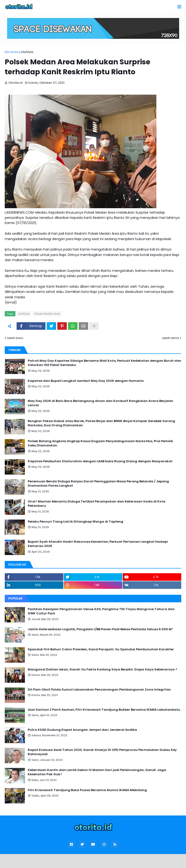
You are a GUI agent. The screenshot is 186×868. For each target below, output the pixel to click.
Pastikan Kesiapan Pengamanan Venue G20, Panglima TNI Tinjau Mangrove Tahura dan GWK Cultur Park (101, 611)
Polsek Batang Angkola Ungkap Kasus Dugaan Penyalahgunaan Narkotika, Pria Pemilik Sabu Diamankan (100, 443)
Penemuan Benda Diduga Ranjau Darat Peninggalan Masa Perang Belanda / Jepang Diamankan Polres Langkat (98, 484)
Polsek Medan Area (47, 314)
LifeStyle (27, 52)
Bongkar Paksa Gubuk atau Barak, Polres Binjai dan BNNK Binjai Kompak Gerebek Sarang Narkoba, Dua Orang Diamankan (101, 423)
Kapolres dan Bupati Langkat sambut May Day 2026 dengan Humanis (86, 381)
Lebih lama (170, 338)
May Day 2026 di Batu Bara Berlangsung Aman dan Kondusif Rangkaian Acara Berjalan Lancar (100, 403)
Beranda (11, 52)
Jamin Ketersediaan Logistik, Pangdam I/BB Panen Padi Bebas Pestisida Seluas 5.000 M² (100, 629)
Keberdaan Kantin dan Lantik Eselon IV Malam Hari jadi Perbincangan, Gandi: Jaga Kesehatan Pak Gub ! (97, 772)
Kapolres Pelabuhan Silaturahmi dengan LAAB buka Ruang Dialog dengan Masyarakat (100, 461)
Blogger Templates (102, 860)
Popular (15, 598)
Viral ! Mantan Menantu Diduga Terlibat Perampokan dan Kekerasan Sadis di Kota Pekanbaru (97, 504)
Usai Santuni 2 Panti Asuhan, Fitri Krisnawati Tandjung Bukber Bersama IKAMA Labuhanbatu (104, 710)
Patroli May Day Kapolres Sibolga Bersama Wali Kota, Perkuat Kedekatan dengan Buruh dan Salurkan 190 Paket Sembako (104, 363)
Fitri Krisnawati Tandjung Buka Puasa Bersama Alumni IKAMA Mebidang (87, 790)
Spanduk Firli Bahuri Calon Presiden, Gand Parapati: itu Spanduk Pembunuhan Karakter (101, 649)
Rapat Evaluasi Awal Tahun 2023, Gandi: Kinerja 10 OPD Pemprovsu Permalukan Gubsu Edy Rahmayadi (102, 752)
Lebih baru (15, 338)
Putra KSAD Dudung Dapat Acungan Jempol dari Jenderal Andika (82, 730)
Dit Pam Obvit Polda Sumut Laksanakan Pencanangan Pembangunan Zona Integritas (99, 690)
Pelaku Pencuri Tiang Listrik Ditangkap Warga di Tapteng (75, 522)
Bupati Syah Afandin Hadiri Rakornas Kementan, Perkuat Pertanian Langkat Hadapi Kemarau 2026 (98, 544)
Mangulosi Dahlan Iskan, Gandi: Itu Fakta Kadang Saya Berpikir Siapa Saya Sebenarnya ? (102, 670)
